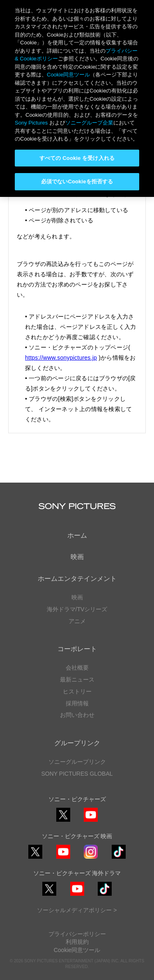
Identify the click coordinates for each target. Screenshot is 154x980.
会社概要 (77, 668)
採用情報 (77, 703)
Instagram (91, 859)
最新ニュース (77, 680)
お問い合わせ (77, 715)
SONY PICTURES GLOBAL (77, 774)
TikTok (119, 859)
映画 (77, 557)
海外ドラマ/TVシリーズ (77, 609)
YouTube (91, 822)
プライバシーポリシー (77, 934)
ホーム (77, 535)
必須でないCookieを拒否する (77, 181)
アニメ (77, 621)
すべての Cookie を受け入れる (77, 158)
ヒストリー (77, 691)
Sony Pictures (31, 123)
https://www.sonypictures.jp (61, 358)
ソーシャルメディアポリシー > (77, 910)
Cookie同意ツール (77, 950)
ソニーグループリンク (77, 762)
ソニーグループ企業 (89, 123)
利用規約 (77, 942)
